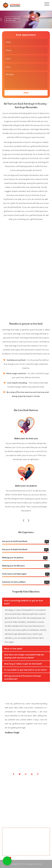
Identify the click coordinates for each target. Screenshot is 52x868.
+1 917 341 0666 (27, 762)
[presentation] (24, 520)
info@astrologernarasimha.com (28, 767)
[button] (7, 861)
